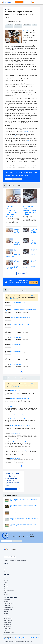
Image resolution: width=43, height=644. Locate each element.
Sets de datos (7, 593)
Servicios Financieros (9, 608)
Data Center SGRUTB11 (15, 345)
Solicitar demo (19, 2)
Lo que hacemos (8, 566)
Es (34, 2)
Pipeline (6, 595)
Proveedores (7, 602)
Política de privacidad (19, 641)
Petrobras (26, 132)
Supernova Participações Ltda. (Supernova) (21, 450)
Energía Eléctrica (8, 619)
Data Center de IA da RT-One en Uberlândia (20, 324)
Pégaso (16, 136)
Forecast (6, 585)
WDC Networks (14, 407)
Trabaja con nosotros (9, 572)
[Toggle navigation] (39, 2)
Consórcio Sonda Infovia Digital (18, 415)
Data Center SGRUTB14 (15, 351)
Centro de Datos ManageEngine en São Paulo (21, 318)
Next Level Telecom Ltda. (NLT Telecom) (20, 426)
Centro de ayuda (28, 641)
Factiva (6, 589)
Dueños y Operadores (9, 604)
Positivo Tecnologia (28, 31)
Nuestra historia (8, 568)
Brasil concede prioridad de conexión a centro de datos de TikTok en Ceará (29, 210)
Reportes (6, 587)
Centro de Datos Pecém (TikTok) (18, 303)
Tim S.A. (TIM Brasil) (15, 434)
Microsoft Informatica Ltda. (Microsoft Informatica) (22, 419)
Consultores (7, 606)
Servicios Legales (8, 610)
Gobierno (6, 612)
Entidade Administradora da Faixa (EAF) (20, 399)
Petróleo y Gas (7, 622)
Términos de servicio (9, 641)
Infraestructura (7, 624)
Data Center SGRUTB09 (16, 331)
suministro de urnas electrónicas (25, 100)
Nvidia (16, 142)
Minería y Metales (8, 621)
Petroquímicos (7, 628)
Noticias (6, 583)
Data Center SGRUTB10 (15, 338)
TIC (16, 186)
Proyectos (6, 577)
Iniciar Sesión (28, 2)
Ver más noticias (22, 274)
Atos (28, 140)
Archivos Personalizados (9, 591)
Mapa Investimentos (15, 458)
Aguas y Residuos (8, 626)
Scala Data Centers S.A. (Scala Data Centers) (21, 442)
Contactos (6, 581)
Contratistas (7, 600)
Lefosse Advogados (15, 390)
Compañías (7, 579)
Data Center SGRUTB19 (15, 358)
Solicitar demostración (13, 299)
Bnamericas (7, 20)
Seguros (6, 614)
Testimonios (7, 570)
